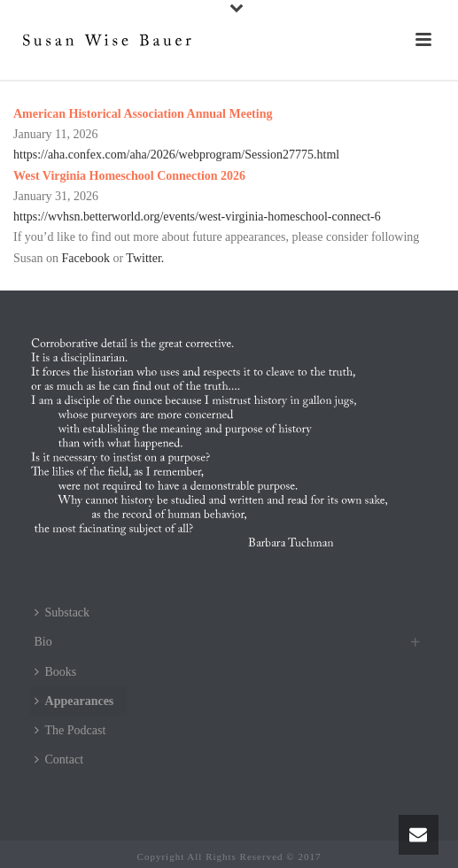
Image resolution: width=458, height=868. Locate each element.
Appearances (74, 701)
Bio (43, 642)
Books (56, 672)
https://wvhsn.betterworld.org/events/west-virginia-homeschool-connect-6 (197, 217)
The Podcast (70, 730)
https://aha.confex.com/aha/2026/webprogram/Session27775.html (176, 155)
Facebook (85, 258)
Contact (59, 759)
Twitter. (145, 258)
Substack (62, 612)
